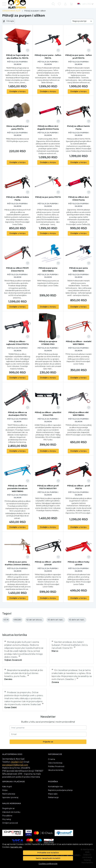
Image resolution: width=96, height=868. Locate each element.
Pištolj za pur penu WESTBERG (48, 269)
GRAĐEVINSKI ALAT (11, 11)
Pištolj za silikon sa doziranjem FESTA (17, 414)
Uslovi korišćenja (55, 763)
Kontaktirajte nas (55, 787)
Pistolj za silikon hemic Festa (78, 128)
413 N (6, 620)
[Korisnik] (65, 4)
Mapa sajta (53, 794)
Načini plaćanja (9, 794)
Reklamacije (53, 797)
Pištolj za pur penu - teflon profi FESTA (79, 57)
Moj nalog (7, 819)
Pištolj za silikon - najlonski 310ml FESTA (17, 343)
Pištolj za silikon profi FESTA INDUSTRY (48, 487)
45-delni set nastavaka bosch (82, 620)
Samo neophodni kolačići (48, 858)
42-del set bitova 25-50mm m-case (42, 620)
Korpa (5, 790)
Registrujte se (8, 808)
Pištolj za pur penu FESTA (48, 197)
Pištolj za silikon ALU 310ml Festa (78, 198)
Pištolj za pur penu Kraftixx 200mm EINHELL (17, 563)
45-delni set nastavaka (58, 620)
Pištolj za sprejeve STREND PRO (48, 343)
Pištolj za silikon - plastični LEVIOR (48, 563)
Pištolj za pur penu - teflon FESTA (48, 57)
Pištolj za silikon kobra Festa (17, 198)
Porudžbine (7, 816)
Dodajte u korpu (17, 91)
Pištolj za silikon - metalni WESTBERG (79, 343)
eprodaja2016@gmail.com (15, 765)
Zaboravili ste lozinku (11, 812)
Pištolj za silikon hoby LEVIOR (79, 563)
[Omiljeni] (59, 4)
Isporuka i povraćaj (10, 797)
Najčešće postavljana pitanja (60, 790)
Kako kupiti (7, 787)
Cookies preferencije (48, 864)
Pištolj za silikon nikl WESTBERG (78, 414)
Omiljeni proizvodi (10, 823)
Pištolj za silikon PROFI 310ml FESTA (17, 269)
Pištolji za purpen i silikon (17, 63)
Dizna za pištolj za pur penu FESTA (17, 128)
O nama (51, 759)
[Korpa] (71, 4)
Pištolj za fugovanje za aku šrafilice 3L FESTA (17, 57)
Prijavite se (48, 742)
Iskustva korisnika (56, 770)
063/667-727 (17, 762)
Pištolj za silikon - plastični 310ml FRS (48, 414)
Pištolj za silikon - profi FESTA (79, 487)
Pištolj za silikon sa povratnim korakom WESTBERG (17, 488)
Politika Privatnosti (56, 766)
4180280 (17, 620)
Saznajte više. (16, 847)
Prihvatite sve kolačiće (48, 853)
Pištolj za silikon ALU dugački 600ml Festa (48, 128)
